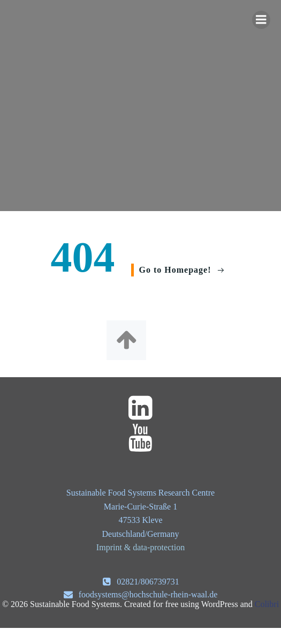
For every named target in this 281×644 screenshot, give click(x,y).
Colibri (267, 604)
